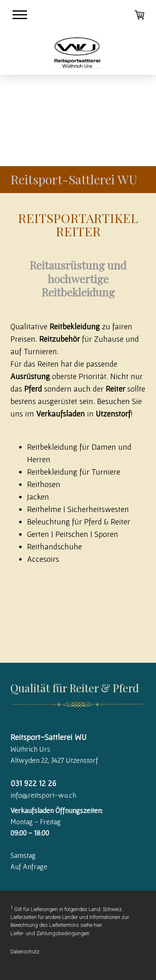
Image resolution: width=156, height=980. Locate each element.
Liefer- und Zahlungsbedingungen (50, 933)
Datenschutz (25, 952)
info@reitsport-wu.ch (43, 795)
